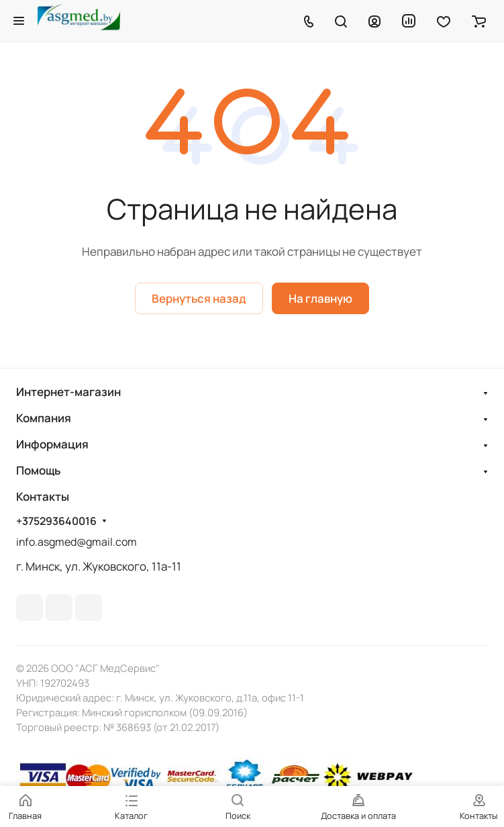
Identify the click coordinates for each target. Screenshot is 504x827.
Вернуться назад (199, 298)
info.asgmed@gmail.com (77, 542)
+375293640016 (56, 521)
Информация (52, 444)
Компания (44, 418)
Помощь (38, 470)
